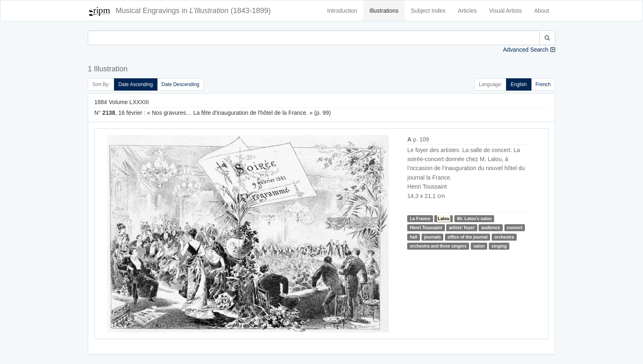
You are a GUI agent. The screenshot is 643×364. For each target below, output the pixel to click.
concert (515, 227)
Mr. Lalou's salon (474, 218)
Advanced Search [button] (526, 50)
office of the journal (468, 237)
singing (499, 246)
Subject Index (428, 11)
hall (414, 237)
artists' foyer (462, 227)
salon (479, 246)
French (543, 84)
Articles (467, 11)
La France (420, 218)
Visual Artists (506, 11)
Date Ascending (136, 84)
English (519, 84)
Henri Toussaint (426, 227)
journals (432, 237)
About (542, 11)
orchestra (504, 237)
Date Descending (180, 84)
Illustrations (384, 11)
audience (491, 227)
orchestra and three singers (438, 246)
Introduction (342, 11)
